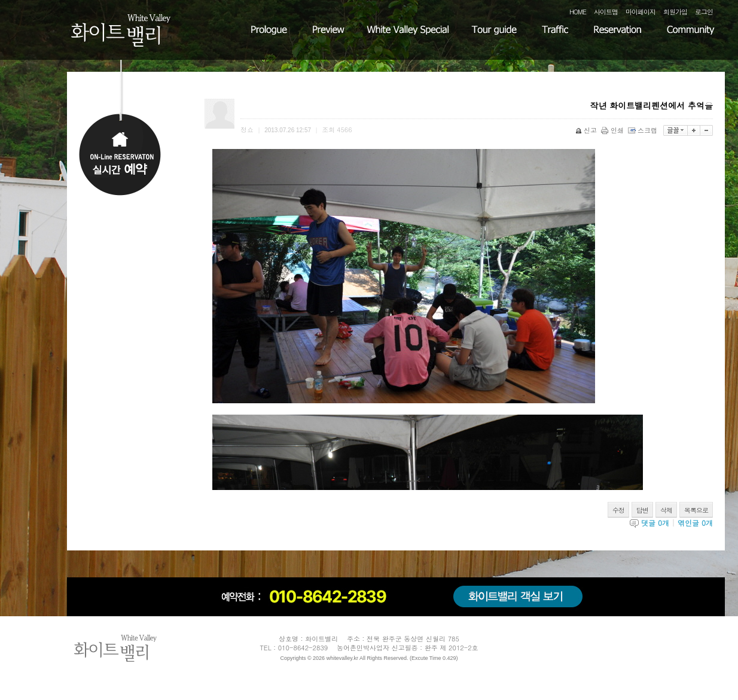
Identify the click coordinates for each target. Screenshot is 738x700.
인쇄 (613, 130)
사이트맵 (606, 12)
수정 (618, 510)
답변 (642, 510)
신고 (587, 130)
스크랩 (644, 130)
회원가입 (675, 12)
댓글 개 (655, 523)
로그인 (704, 12)
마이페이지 (641, 12)
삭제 (666, 510)
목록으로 (696, 510)
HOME (578, 12)
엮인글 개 (695, 523)
